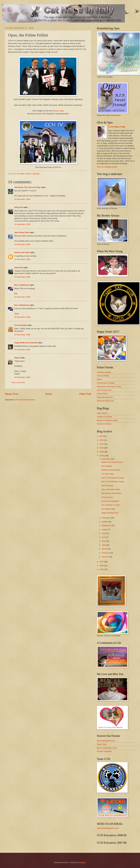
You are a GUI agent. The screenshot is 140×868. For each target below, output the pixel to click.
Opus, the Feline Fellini (111, 489)
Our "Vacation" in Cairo (111, 505)
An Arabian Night (108, 509)
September (107, 525)
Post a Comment (18, 382)
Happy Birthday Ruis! (110, 513)
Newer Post (12, 394)
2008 (102, 456)
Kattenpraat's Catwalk (106, 383)
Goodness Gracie (104, 372)
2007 (102, 562)
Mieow (99, 379)
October (105, 522)
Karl (33, 43)
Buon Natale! (107, 466)
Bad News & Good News (111, 493)
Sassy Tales (102, 744)
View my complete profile (107, 167)
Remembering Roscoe (106, 741)
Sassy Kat (19, 207)
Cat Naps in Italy (118, 127)
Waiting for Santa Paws (111, 470)
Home (49, 394)
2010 (102, 448)
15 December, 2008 (22, 277)
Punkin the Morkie (104, 424)
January (105, 557)
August (105, 529)
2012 (102, 440)
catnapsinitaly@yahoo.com (108, 828)
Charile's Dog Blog (104, 417)
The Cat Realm (21, 325)
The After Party (107, 474)
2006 (102, 566)
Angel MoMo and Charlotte (26, 343)
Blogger (83, 862)
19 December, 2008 (22, 377)
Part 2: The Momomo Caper (113, 482)
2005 (102, 569)
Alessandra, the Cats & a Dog (109, 387)
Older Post (85, 394)
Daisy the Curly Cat (105, 397)
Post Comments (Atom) (26, 400)
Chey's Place (102, 394)
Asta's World (102, 413)
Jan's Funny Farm (104, 390)
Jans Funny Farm (22, 232)
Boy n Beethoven (22, 285)
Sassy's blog (58, 111)
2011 (102, 444)
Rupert (17, 358)
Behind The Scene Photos (112, 462)
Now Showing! (107, 486)
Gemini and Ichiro (22, 252)
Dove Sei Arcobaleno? (110, 501)
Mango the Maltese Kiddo (107, 420)
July (104, 533)
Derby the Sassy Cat (105, 401)
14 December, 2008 (22, 199)
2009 (102, 452)
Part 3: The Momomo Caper (113, 478)
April (104, 545)
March (105, 549)
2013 (102, 436)
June (104, 537)
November (106, 518)
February (106, 553)
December (106, 459)
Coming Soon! (107, 497)
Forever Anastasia (104, 751)
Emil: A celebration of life (107, 748)
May (104, 541)
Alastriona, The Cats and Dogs (28, 187)
